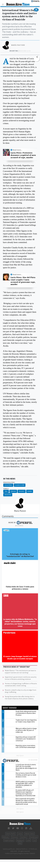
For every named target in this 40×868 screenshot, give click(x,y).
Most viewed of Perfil (20, 761)
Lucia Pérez (8, 485)
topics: (6, 489)
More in (20, 523)
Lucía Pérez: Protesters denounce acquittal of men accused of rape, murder (23, 155)
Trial (6, 491)
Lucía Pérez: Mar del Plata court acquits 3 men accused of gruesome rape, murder (23, 281)
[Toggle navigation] (3, 4)
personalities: (9, 482)
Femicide (13, 491)
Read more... (17, 150)
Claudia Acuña (20, 485)
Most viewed (10, 708)
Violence (22, 491)
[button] (36, 10)
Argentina (8, 495)
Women (30, 491)
